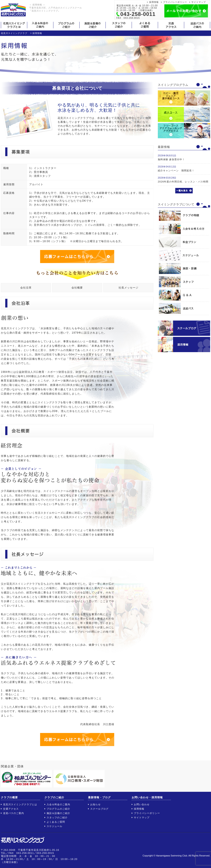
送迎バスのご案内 (14, 813)
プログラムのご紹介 (58, 809)
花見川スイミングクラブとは (20, 804)
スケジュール (54, 826)
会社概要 (77, 288)
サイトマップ (199, 2)
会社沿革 (26, 288)
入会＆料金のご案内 (58, 804)
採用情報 (154, 2)
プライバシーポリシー (175, 2)
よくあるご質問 (56, 822)
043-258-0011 (138, 14)
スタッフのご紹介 (57, 817)
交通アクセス (11, 809)
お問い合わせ (142, 804)
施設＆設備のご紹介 (58, 813)
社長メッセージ (128, 288)
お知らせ (95, 804)
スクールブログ (99, 809)
